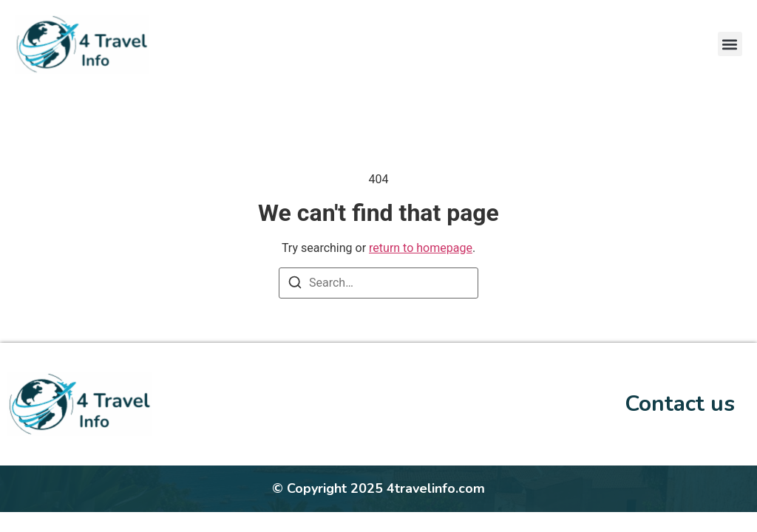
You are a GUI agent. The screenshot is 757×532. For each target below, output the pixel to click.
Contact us (680, 404)
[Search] (295, 285)
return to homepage (421, 248)
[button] (730, 44)
